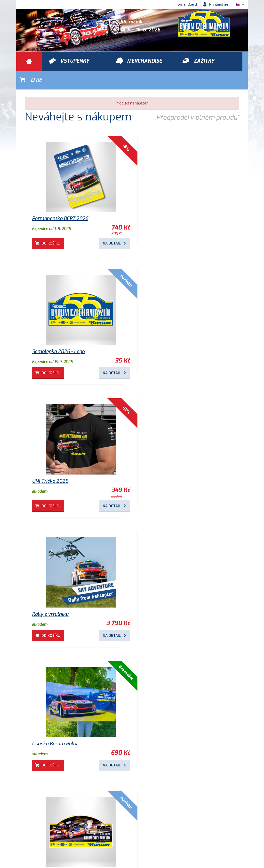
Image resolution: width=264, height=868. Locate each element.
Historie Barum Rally (136, 828)
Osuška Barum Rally (162, 462)
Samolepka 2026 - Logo (166, 200)
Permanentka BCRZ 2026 (60, 200)
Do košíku (51, 224)
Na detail (106, 224)
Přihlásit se (219, 4)
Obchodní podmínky (38, 828)
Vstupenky (185, 801)
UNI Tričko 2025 (157, 329)
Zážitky (74, 801)
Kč (225, 61)
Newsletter (201, 828)
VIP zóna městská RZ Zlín (60, 725)
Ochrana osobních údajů (87, 828)
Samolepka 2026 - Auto (58, 592)
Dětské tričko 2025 (161, 592)
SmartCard (187, 4)
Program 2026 (156, 725)
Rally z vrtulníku (50, 462)
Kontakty (173, 828)
